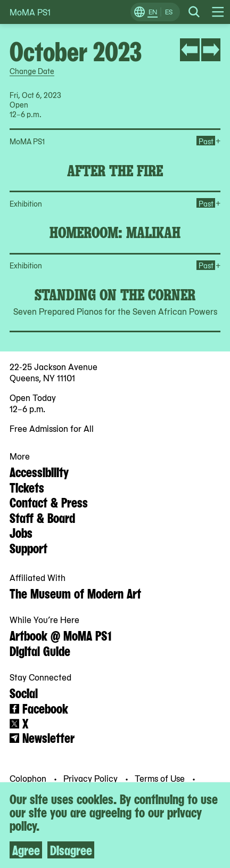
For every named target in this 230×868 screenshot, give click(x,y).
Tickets (27, 487)
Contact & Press (49, 502)
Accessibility (39, 471)
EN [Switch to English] (153, 12)
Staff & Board (42, 517)
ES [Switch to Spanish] (169, 12)
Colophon (29, 778)
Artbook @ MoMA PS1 (60, 635)
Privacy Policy (92, 778)
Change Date (32, 71)
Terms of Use (161, 778)
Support (28, 547)
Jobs (21, 532)
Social (24, 692)
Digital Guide (40, 650)
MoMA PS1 (30, 12)
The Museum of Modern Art (75, 593)
